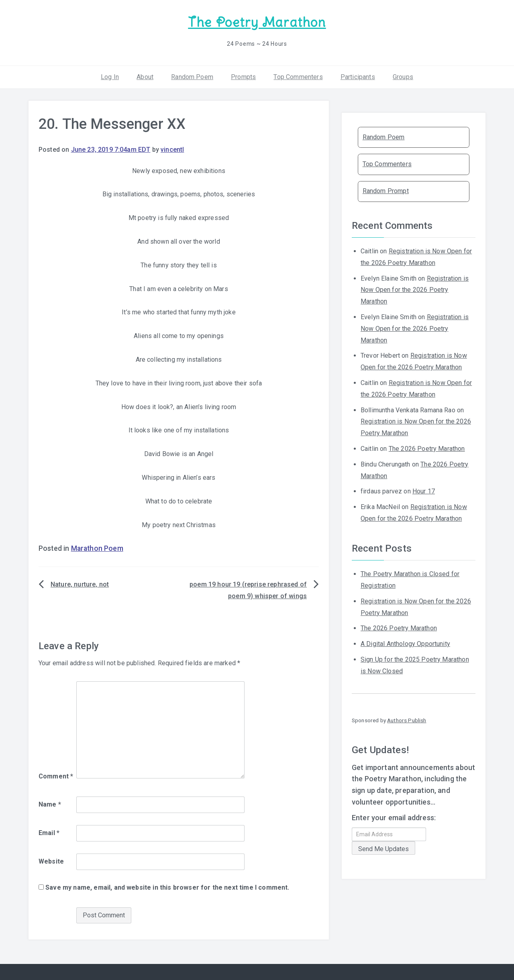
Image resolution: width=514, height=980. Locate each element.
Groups (403, 76)
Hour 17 (424, 491)
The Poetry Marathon (257, 22)
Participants (358, 76)
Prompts (243, 76)
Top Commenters (298, 76)
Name (50, 804)
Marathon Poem (97, 548)
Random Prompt (386, 190)
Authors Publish (407, 720)
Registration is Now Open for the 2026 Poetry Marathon (415, 289)
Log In (110, 76)
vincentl (172, 149)
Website (51, 861)
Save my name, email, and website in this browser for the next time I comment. (167, 887)
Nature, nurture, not (80, 584)
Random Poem (192, 76)
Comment (56, 776)
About (145, 76)
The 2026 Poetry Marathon (427, 448)
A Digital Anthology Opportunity (405, 643)
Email (49, 832)
